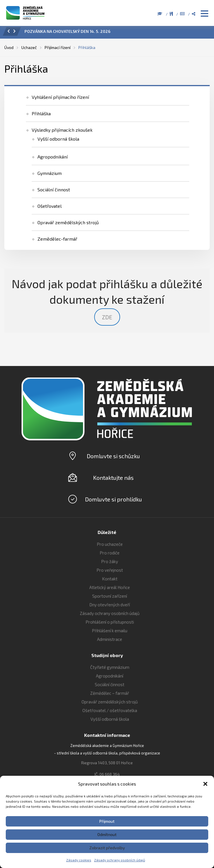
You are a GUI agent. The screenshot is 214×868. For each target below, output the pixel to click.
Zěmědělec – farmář (110, 693)
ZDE (107, 317)
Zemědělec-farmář (57, 239)
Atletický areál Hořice (110, 587)
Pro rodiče (110, 553)
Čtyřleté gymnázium (110, 667)
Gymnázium (50, 173)
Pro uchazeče (110, 544)
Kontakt (110, 579)
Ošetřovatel (50, 206)
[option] (115, 33)
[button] (205, 784)
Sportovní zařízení (110, 596)
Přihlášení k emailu (110, 631)
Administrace (110, 639)
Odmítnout (107, 834)
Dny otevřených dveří (110, 605)
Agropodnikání (53, 157)
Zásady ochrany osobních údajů (120, 860)
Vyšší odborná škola (58, 139)
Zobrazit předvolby (107, 848)
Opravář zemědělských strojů (68, 222)
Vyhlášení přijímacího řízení (60, 97)
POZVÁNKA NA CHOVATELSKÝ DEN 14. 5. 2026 (67, 31)
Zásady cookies (79, 860)
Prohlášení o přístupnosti (110, 622)
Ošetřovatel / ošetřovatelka (110, 710)
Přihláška (41, 113)
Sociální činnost (54, 189)
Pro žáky (110, 561)
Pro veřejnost (110, 570)
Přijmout (107, 821)
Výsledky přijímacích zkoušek (62, 130)
